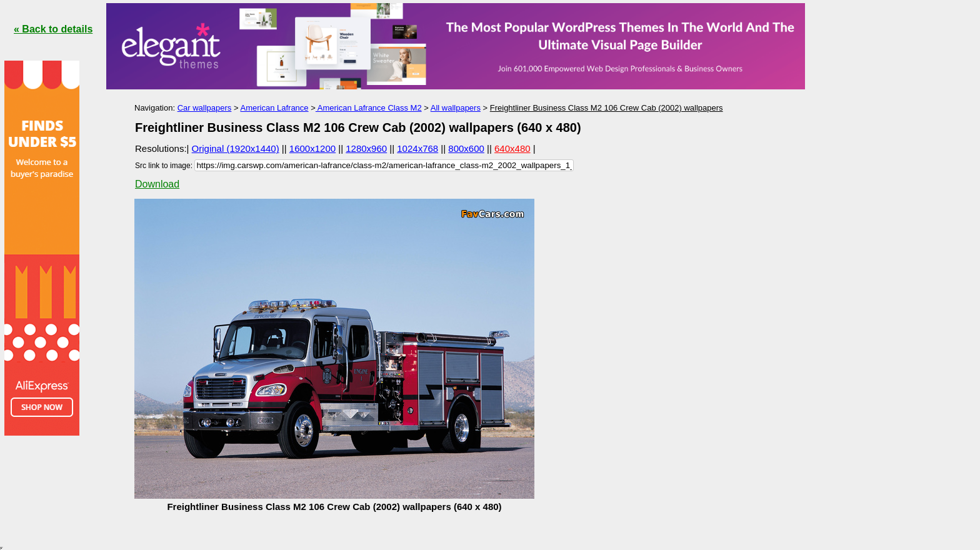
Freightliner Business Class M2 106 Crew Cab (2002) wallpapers (607, 108)
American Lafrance (274, 108)
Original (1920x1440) (236, 148)
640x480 (512, 148)
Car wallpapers (205, 108)
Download (157, 184)
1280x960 (366, 148)
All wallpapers (456, 108)
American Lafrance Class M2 (369, 108)
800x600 (466, 148)
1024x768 (417, 148)
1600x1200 (312, 148)
